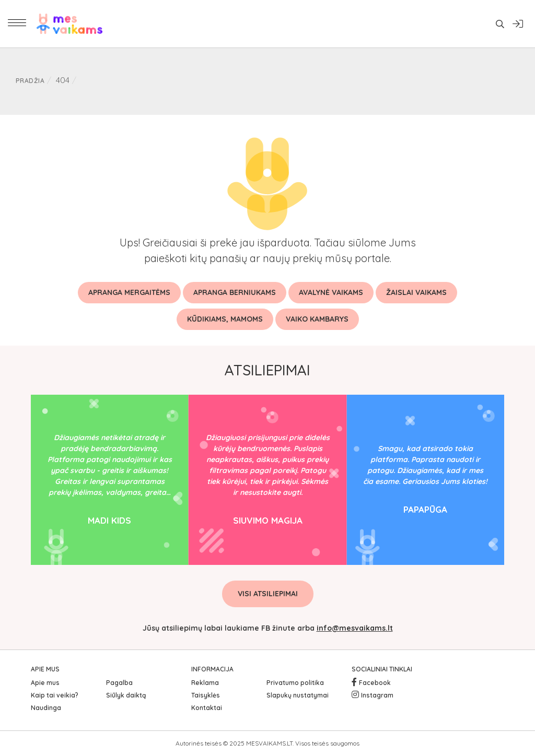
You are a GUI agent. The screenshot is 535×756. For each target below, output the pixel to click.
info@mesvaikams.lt (355, 628)
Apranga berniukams (235, 292)
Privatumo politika (295, 683)
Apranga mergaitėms (129, 292)
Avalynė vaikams (331, 292)
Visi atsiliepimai (268, 594)
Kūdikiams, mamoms (225, 319)
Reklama (205, 683)
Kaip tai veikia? (55, 695)
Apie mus (45, 683)
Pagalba (119, 683)
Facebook (375, 683)
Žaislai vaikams (416, 292)
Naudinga (46, 708)
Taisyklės (206, 695)
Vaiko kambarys (317, 319)
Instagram (377, 695)
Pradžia (30, 81)
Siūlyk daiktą (126, 695)
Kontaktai (207, 708)
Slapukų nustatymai (298, 695)
